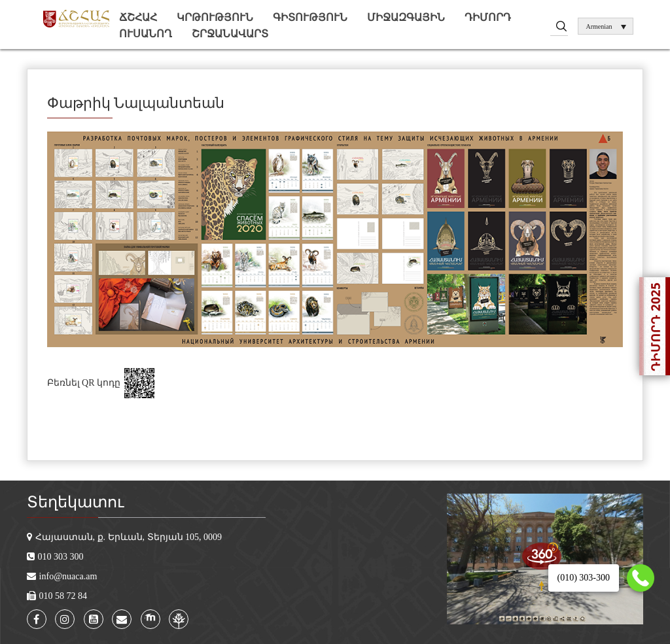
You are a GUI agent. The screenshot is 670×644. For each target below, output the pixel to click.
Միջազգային (406, 17)
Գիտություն (310, 17)
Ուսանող (146, 34)
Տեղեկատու (75, 502)
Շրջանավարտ (230, 34)
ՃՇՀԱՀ (138, 17)
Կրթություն (215, 17)
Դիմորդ (488, 17)
